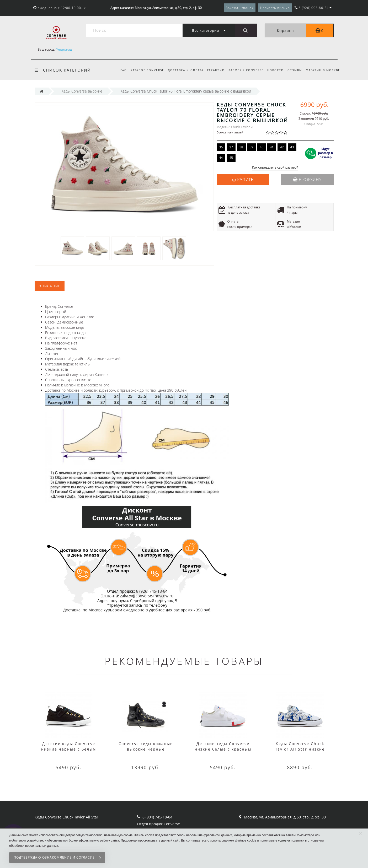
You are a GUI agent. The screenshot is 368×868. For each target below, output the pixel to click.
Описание (50, 286)
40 (262, 147)
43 (292, 147)
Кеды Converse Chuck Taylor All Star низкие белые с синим (300, 749)
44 (221, 158)
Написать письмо (275, 8)
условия (284, 840)
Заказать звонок (240, 8)
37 (231, 147)
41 (272, 147)
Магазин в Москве (323, 70)
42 (282, 147)
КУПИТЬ (245, 180)
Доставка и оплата (182, 70)
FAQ (118, 70)
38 (241, 147)
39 (252, 147)
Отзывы (294, 70)
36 (221, 147)
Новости (274, 70)
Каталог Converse (142, 70)
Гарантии (213, 70)
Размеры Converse (244, 70)
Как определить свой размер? (275, 168)
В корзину (307, 180)
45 (231, 158)
